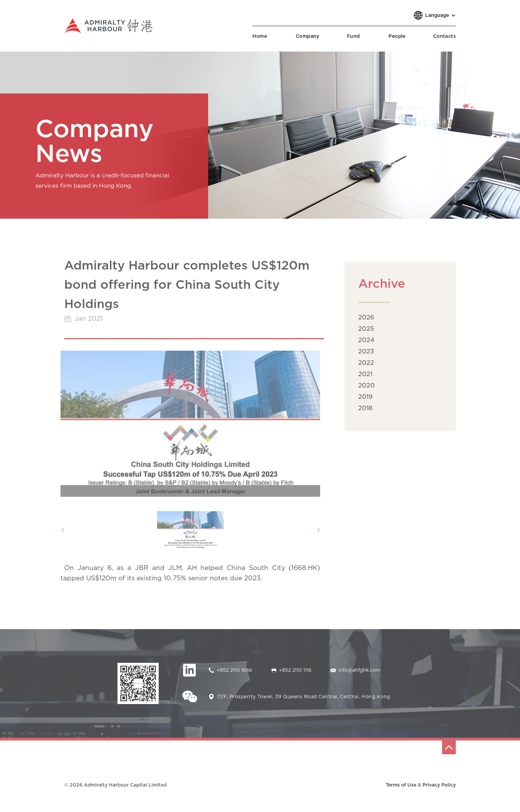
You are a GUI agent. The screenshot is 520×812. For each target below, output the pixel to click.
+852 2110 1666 (234, 670)
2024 (366, 343)
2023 (366, 354)
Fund (353, 36)
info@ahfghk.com (359, 670)
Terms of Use (401, 785)
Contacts (444, 36)
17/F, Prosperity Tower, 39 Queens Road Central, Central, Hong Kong (304, 697)
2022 (366, 366)
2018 (365, 411)
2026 (366, 320)
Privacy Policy (439, 785)
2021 (365, 377)
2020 (366, 388)
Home (260, 36)
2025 (366, 332)
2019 (365, 400)
